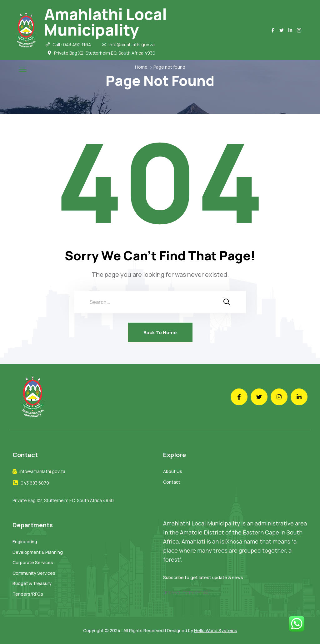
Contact (172, 482)
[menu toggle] (23, 69)
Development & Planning (38, 552)
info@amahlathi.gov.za (132, 45)
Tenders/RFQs (28, 594)
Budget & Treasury (32, 583)
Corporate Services (33, 562)
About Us (173, 471)
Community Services (34, 573)
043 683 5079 (35, 483)
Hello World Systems (216, 630)
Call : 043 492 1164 (72, 45)
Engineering (25, 542)
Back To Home (160, 332)
